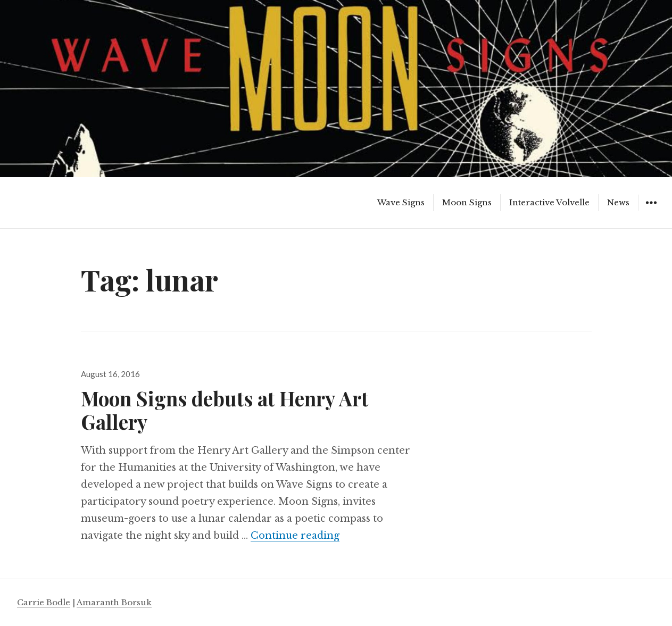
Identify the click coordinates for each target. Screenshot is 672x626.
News (618, 202)
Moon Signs (467, 202)
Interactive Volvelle (549, 202)
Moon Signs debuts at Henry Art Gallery (225, 410)
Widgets (651, 210)
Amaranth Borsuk (114, 602)
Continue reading (295, 536)
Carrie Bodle (44, 602)
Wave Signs (401, 202)
